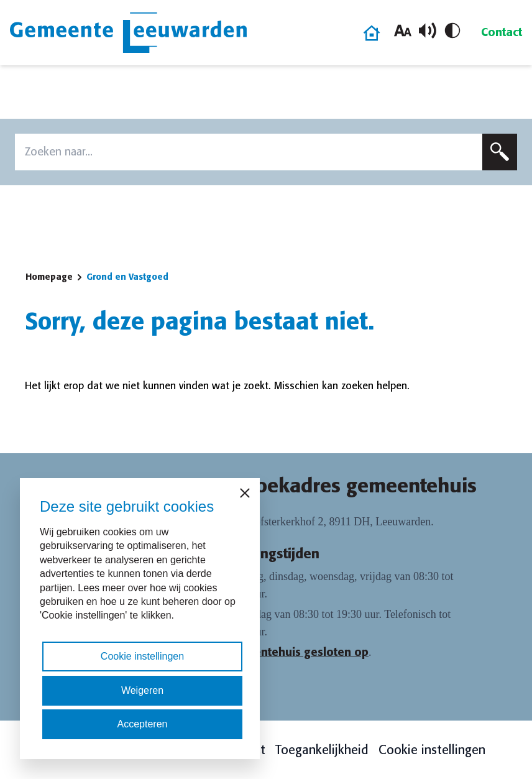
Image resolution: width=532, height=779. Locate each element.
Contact (502, 32)
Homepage (49, 277)
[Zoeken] (500, 152)
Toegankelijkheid (322, 750)
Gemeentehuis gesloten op (295, 652)
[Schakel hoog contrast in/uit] (452, 30)
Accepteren (143, 724)
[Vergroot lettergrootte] (403, 30)
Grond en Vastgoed (127, 277)
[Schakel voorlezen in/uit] (428, 30)
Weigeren (142, 690)
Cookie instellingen (432, 750)
